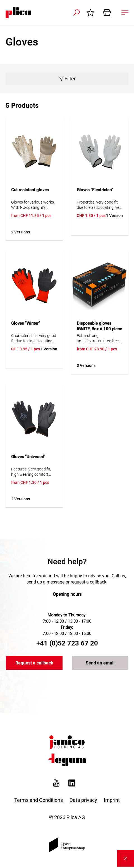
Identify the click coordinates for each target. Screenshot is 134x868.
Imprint (112, 800)
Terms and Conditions (39, 800)
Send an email (100, 663)
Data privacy (83, 800)
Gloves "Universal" (28, 457)
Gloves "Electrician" (95, 190)
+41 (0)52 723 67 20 (67, 643)
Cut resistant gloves (30, 190)
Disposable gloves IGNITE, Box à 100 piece (99, 326)
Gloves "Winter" (26, 323)
